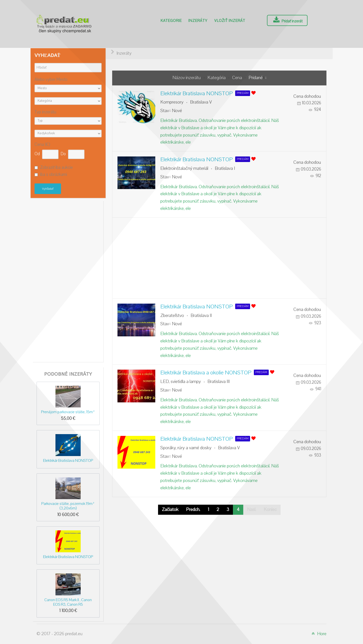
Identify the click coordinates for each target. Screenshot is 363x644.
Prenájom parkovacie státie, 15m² (68, 412)
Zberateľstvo (172, 316)
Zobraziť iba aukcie (56, 168)
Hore (318, 634)
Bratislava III (219, 382)
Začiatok (170, 510)
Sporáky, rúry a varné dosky (186, 448)
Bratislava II (201, 316)
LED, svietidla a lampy (181, 382)
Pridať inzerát (287, 20)
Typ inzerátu (45, 112)
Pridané (256, 78)
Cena (238, 78)
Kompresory (172, 102)
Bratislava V (201, 102)
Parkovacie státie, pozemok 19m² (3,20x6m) (68, 506)
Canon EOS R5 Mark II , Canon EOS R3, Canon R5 (68, 602)
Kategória (217, 78)
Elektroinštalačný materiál (184, 168)
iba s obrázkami (54, 175)
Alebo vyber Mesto (51, 80)
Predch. (193, 510)
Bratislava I (225, 168)
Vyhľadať (48, 189)
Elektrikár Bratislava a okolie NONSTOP (206, 373)
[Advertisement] (68, 280)
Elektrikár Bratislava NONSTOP (68, 461)
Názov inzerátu (187, 78)
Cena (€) (42, 145)
